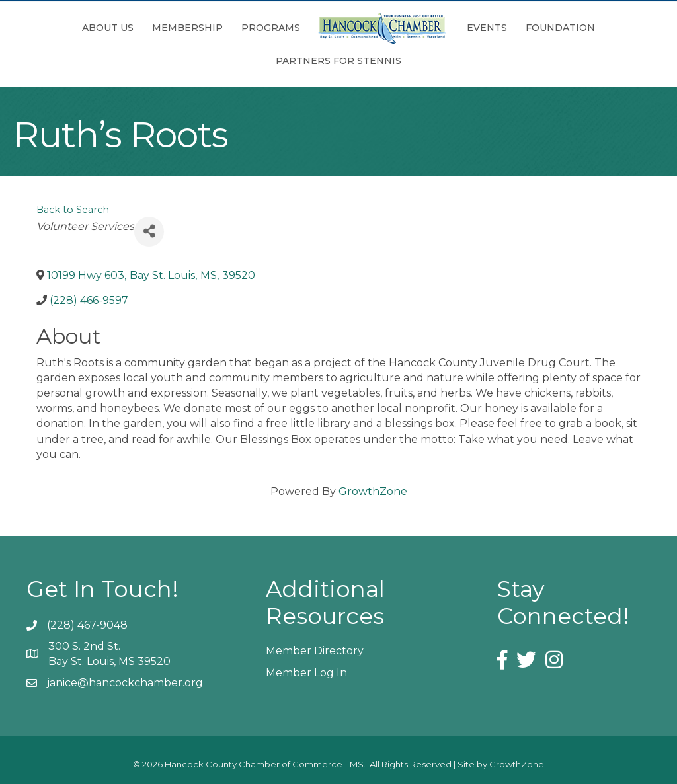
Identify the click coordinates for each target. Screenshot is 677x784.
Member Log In (306, 673)
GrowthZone (373, 491)
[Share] (149, 232)
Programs (271, 28)
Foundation (560, 28)
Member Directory (315, 651)
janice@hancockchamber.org (125, 683)
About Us (108, 28)
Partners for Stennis (338, 61)
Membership (187, 28)
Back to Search (73, 210)
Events (487, 28)
